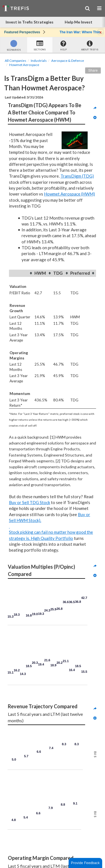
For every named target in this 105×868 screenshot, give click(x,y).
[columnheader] (21, 273)
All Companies (16, 61)
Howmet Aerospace (24, 65)
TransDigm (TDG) (77, 176)
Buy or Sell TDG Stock (30, 502)
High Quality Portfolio (52, 538)
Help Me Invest (79, 22)
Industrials (39, 61)
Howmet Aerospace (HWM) (69, 194)
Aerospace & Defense (68, 61)
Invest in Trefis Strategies (30, 22)
